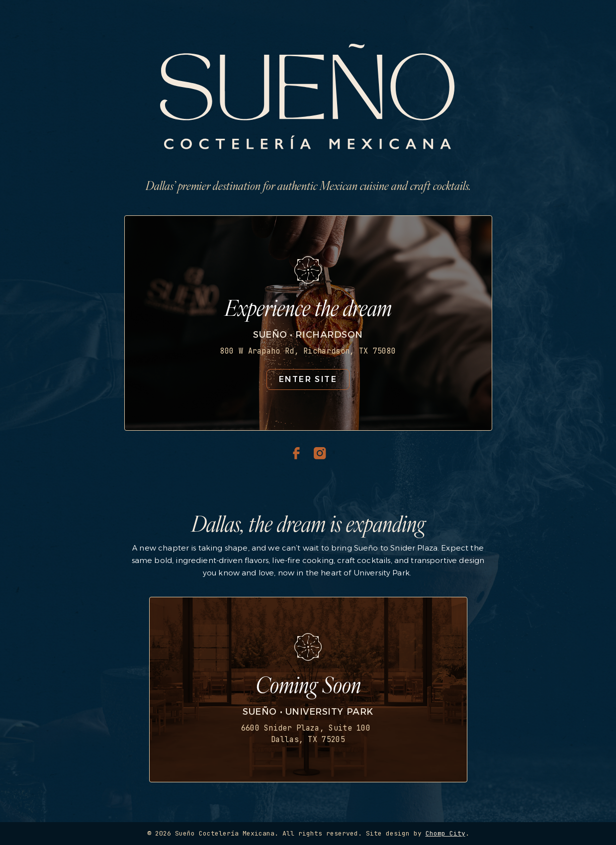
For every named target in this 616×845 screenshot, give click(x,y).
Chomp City (445, 833)
